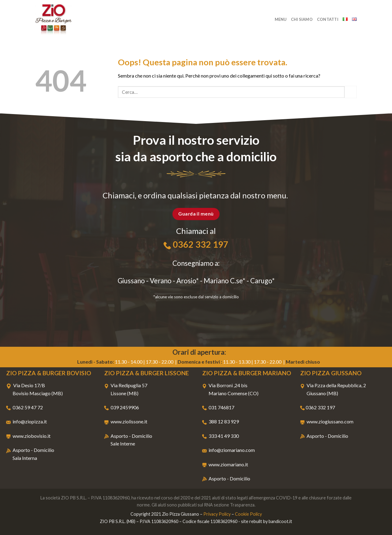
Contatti (328, 19)
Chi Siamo (302, 19)
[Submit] (351, 92)
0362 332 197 (201, 244)
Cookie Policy (248, 514)
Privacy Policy (217, 514)
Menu (281, 19)
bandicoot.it (280, 521)
